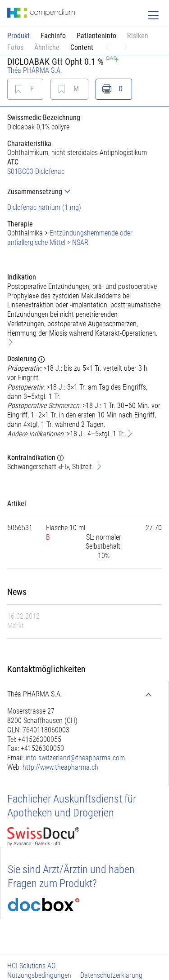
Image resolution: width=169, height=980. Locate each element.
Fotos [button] (15, 47)
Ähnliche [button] (47, 47)
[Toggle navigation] (153, 15)
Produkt (18, 36)
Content (82, 47)
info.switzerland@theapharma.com (75, 758)
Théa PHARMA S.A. (35, 70)
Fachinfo (53, 36)
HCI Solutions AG (32, 966)
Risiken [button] (138, 36)
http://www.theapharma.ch (60, 767)
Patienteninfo (96, 36)
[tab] (84, 192)
